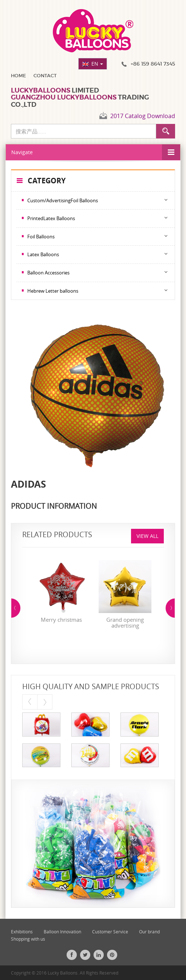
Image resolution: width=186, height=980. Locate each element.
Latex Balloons (43, 254)
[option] (61, 593)
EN (97, 64)
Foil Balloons (41, 237)
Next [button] (170, 608)
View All (147, 536)
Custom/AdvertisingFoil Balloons (63, 200)
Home (19, 76)
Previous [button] (16, 608)
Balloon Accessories (48, 273)
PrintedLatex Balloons (51, 218)
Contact (45, 76)
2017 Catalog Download (143, 116)
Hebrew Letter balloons (53, 291)
